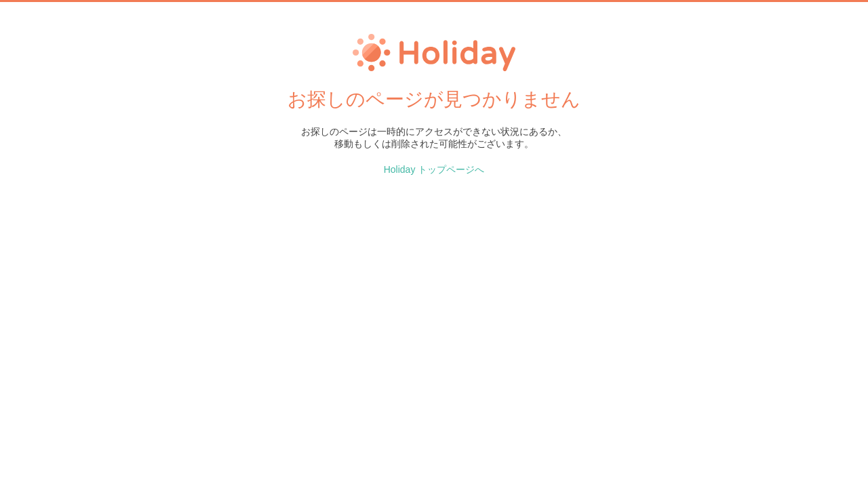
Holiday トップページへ (434, 169)
